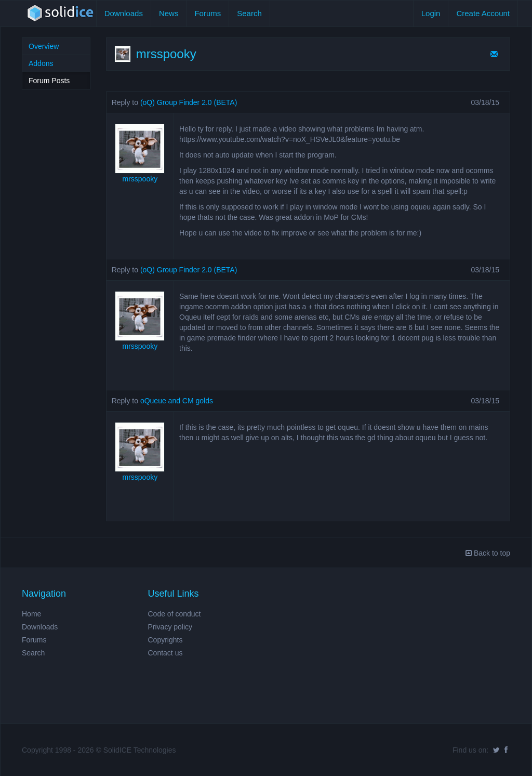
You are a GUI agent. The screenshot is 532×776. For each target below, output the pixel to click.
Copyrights (165, 640)
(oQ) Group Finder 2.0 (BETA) (189, 102)
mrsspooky (140, 179)
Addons (41, 63)
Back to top (488, 553)
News (169, 13)
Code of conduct (175, 614)
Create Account (483, 13)
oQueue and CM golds (177, 401)
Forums (208, 13)
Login (431, 13)
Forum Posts (49, 81)
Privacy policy (170, 627)
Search (249, 13)
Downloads (124, 13)
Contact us (165, 653)
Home (31, 614)
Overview (44, 46)
